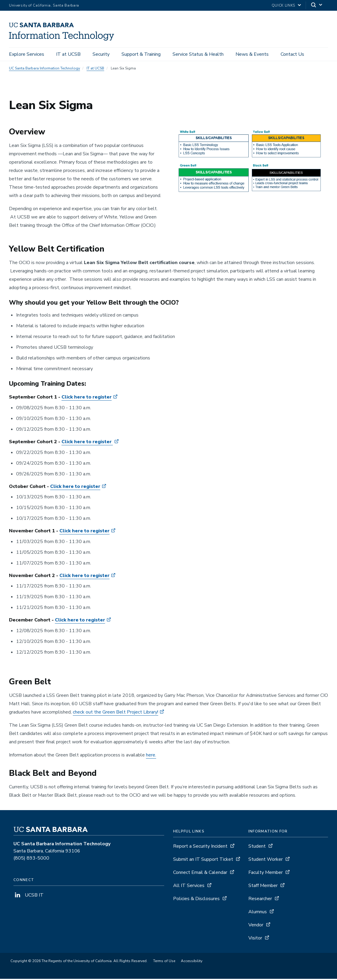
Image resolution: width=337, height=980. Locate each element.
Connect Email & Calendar (200, 874)
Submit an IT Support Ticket (203, 860)
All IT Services (189, 887)
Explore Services (27, 54)
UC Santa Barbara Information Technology (44, 69)
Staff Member (263, 887)
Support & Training (141, 54)
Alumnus (258, 913)
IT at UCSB (68, 54)
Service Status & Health (198, 54)
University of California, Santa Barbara (44, 5)
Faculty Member (266, 874)
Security (101, 54)
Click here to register (87, 398)
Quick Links (283, 5)
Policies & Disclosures (196, 900)
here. (151, 756)
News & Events (252, 54)
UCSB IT (29, 896)
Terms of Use (164, 962)
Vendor (256, 926)
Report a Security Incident (200, 847)
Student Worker (266, 860)
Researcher (260, 900)
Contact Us (292, 54)
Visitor (255, 939)
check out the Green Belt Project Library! (116, 713)
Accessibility (192, 962)
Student (257, 847)
